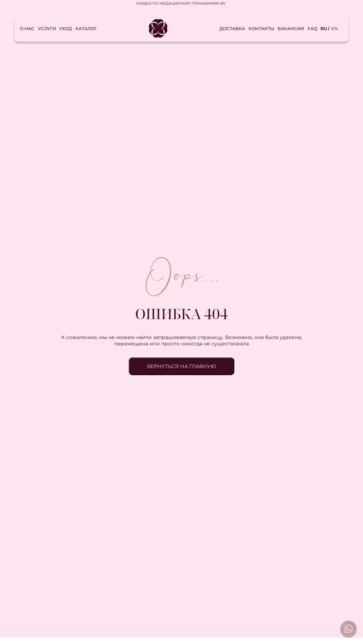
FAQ (312, 29)
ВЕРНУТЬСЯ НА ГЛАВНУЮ (181, 366)
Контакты (261, 29)
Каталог (86, 29)
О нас (27, 29)
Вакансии (291, 29)
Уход (66, 29)
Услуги (47, 29)
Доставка (232, 29)
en (335, 29)
